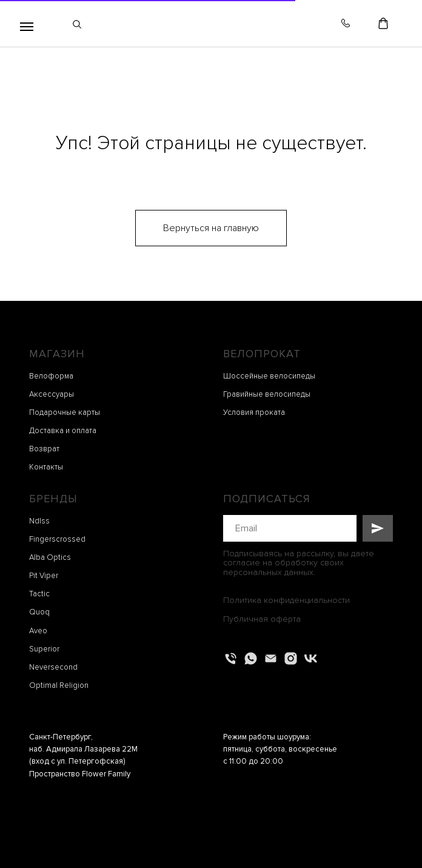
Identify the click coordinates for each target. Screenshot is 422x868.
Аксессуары (52, 394)
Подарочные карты (65, 412)
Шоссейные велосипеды (269, 376)
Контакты (46, 467)
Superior (44, 649)
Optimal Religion (59, 685)
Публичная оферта (262, 619)
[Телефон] (231, 658)
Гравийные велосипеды (267, 394)
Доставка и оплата (63, 431)
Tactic (39, 594)
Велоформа (51, 376)
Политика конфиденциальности (286, 600)
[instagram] (291, 658)
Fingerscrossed (57, 539)
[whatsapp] (251, 658)
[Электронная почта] (271, 658)
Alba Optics (50, 557)
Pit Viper (44, 576)
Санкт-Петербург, (61, 737)
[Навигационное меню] (27, 27)
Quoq (39, 612)
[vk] (311, 658)
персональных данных (268, 572)
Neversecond (53, 667)
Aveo (38, 631)
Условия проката (254, 412)
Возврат (44, 449)
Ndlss (39, 521)
